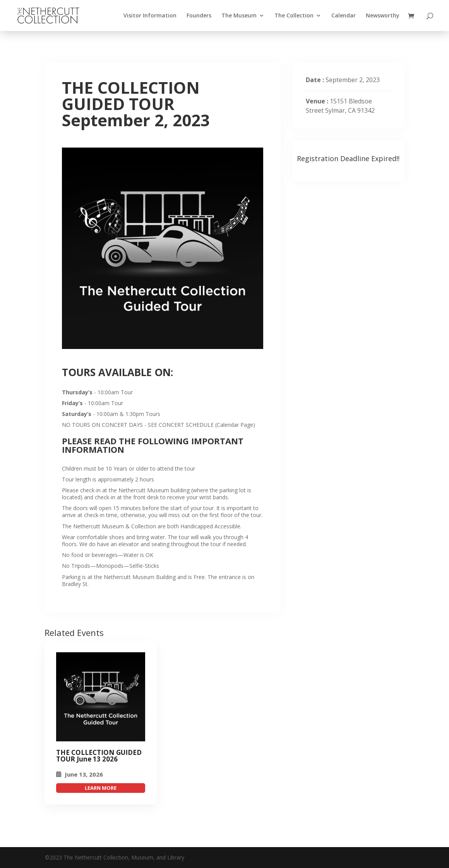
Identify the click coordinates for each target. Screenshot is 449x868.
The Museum (239, 16)
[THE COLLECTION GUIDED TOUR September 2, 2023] (101, 697)
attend (101, 788)
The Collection (294, 16)
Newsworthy (383, 16)
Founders (199, 16)
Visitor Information (150, 16)
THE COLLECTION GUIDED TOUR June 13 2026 (99, 756)
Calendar (344, 16)
